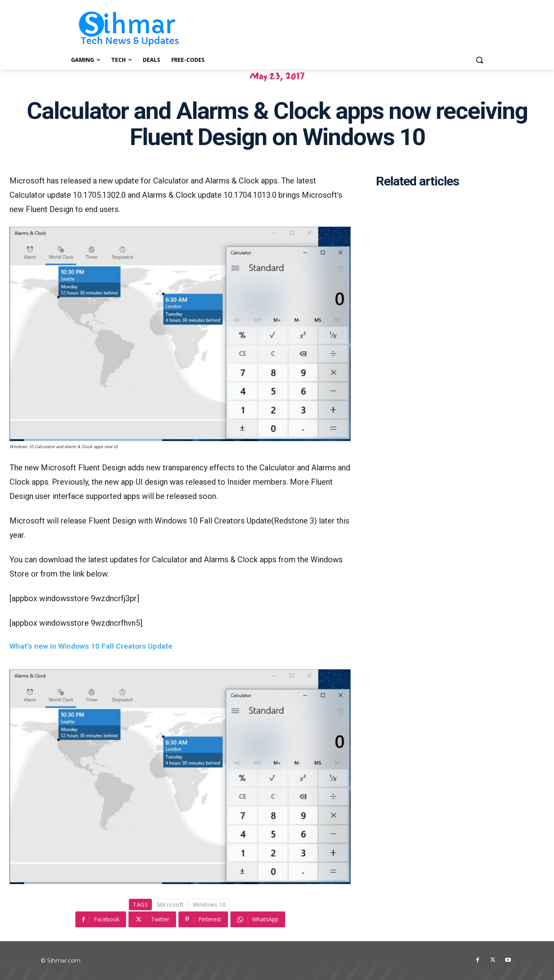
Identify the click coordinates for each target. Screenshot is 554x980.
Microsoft (171, 905)
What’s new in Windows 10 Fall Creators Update (91, 646)
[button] (479, 60)
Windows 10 (209, 905)
